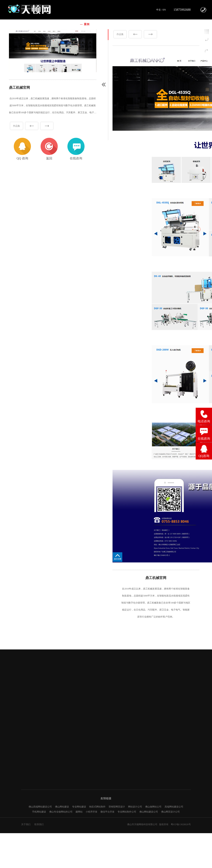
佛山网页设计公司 (170, 812)
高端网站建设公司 (174, 807)
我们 (66, 24)
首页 (49, 24)
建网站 (79, 812)
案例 (87, 24)
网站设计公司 (135, 807)
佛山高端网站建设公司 (40, 807)
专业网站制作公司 (127, 812)
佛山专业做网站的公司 (61, 812)
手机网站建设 (39, 812)
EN (164, 10)
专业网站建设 (79, 807)
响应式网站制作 (97, 807)
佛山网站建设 (62, 807)
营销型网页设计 (117, 807)
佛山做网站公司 (153, 807)
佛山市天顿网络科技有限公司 (142, 824)
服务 (104, 24)
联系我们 (39, 824)
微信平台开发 (107, 812)
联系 (138, 24)
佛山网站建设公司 (149, 812)
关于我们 (26, 824)
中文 (159, 10)
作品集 (17, 126)
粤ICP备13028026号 (181, 824)
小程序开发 (92, 812)
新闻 (121, 24)
